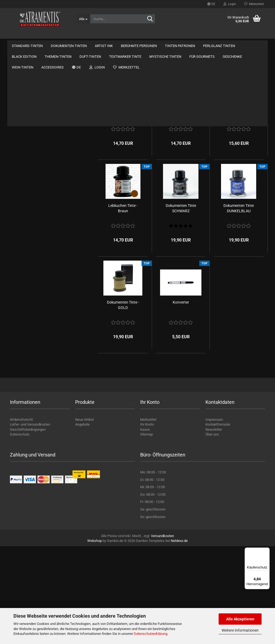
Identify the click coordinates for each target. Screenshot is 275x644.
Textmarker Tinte (24, 243)
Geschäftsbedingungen (28, 527)
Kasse (145, 527)
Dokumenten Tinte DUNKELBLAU (239, 306)
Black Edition (21, 211)
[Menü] (266, 551)
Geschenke (20, 275)
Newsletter (214, 527)
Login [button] (230, 4)
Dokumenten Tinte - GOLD (123, 403)
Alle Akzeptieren (240, 619)
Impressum (214, 517)
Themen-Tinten (23, 222)
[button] (211, 4)
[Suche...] (83, 19)
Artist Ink (104, 35)
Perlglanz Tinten (24, 201)
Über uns (254, 35)
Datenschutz (20, 532)
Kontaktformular (218, 522)
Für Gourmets (22, 265)
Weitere (172, 35)
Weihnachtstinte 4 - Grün (181, 209)
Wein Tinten (21, 286)
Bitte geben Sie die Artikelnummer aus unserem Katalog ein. (48, 336)
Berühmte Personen (139, 35)
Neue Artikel (84, 517)
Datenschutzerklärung (151, 634)
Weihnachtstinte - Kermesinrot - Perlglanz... (239, 212)
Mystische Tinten (25, 254)
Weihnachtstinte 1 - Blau (123, 209)
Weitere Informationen (240, 630)
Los (79, 361)
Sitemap (146, 532)
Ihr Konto (147, 522)
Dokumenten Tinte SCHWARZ (181, 306)
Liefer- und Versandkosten (30, 522)
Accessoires (21, 296)
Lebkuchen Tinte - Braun (123, 306)
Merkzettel (254, 4)
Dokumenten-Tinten (69, 35)
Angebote (82, 522)
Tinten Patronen (24, 190)
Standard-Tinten (27, 35)
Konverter (181, 400)
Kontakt (226, 35)
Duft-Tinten (20, 233)
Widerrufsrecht (21, 517)
